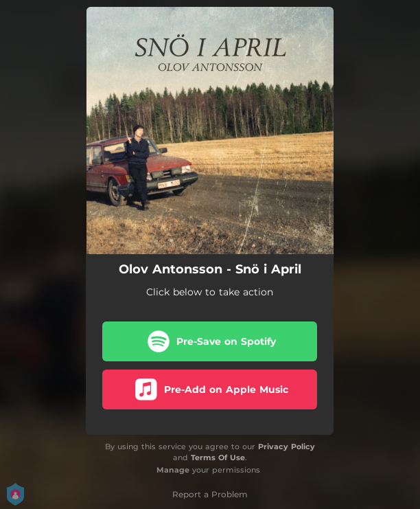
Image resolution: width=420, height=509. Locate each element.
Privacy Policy (287, 446)
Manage (173, 470)
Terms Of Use (218, 457)
